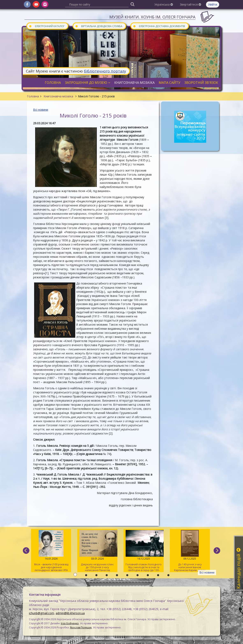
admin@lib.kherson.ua (70, 613)
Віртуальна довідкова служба (99, 26)
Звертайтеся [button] (190, 4)
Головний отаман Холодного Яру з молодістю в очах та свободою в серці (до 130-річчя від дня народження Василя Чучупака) (144, 551)
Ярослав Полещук (81, 627)
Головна (33, 96)
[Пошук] (132, 4)
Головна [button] (53, 83)
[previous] (26, 551)
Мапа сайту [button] (170, 83)
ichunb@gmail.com (42, 613)
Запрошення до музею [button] (88, 83)
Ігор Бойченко (70, 623)
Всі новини (41, 110)
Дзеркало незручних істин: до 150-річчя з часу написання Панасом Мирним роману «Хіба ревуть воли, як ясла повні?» (97, 551)
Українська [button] (164, 4)
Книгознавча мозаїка (58, 96)
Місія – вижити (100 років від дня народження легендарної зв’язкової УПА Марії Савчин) (51, 551)
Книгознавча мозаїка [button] (134, 83)
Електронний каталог (47, 26)
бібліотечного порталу (105, 71)
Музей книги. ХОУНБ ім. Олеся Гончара (152, 17)
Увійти (213, 4)
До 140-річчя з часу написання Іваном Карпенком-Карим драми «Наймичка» (190, 551)
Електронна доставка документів (159, 26)
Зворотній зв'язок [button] (201, 83)
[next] (217, 551)
